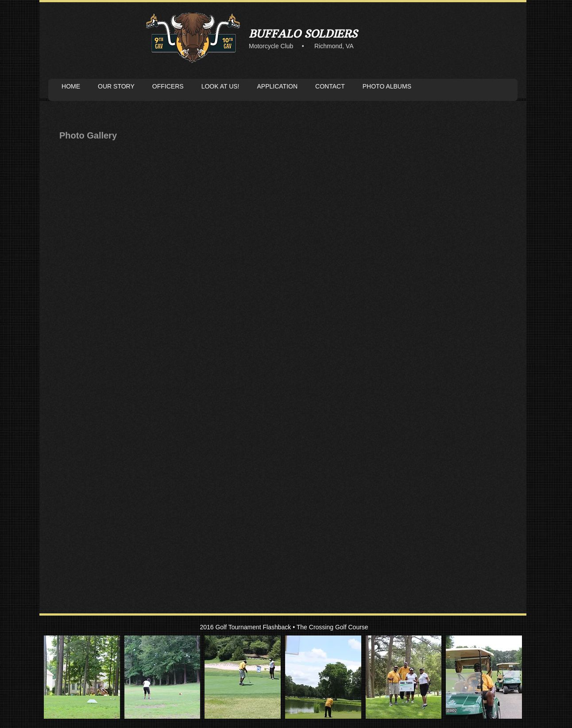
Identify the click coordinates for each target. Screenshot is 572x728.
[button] (82, 677)
